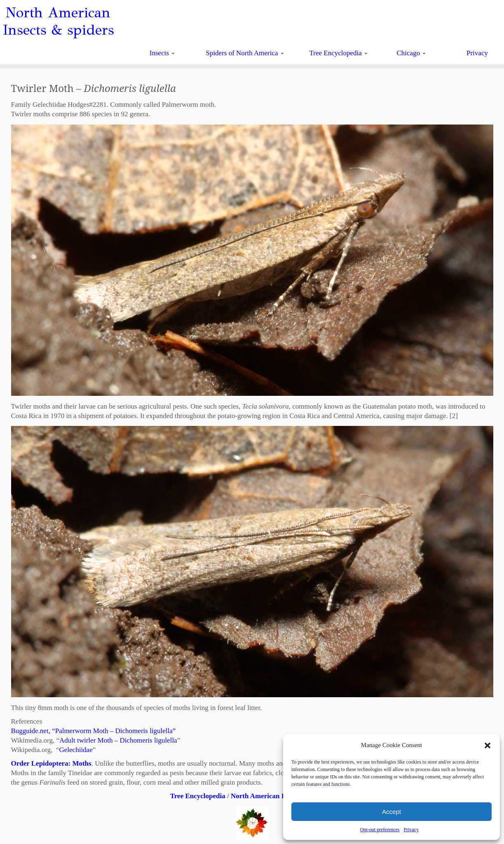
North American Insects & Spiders (282, 796)
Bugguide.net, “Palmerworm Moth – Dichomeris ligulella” (94, 731)
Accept (391, 812)
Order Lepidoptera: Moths (51, 763)
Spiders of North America (245, 53)
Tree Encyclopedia (339, 53)
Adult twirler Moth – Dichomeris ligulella (118, 740)
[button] (488, 745)
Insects (162, 53)
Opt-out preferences (380, 830)
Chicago (411, 53)
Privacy (411, 830)
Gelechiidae (76, 750)
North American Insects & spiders (58, 21)
